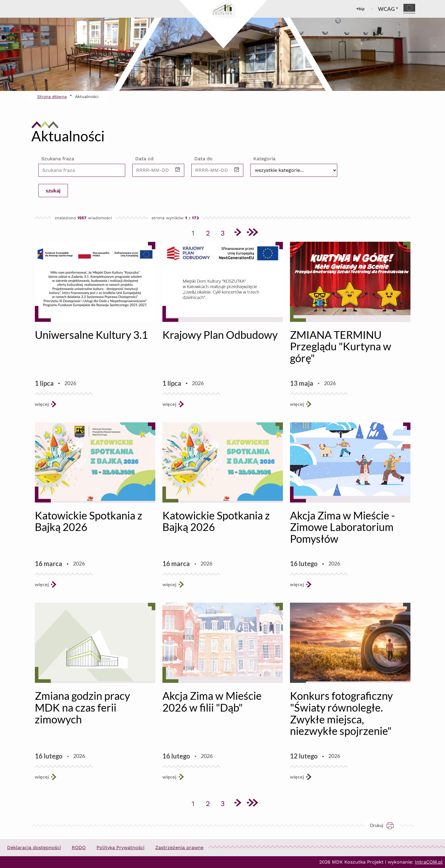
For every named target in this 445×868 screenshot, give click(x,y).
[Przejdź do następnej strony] (237, 233)
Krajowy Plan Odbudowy (220, 335)
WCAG (388, 9)
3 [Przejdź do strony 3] (225, 232)
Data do (203, 159)
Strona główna (52, 97)
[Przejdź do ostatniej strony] (252, 233)
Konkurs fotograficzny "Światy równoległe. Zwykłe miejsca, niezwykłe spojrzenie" (341, 713)
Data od (144, 159)
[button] (178, 170)
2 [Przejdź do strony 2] (210, 232)
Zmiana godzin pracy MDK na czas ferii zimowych (82, 707)
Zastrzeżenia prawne (179, 847)
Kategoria (264, 159)
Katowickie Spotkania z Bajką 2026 (89, 521)
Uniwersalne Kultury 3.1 (91, 335)
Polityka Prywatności (120, 847)
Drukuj (385, 825)
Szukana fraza (58, 159)
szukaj (53, 190)
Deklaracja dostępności (34, 847)
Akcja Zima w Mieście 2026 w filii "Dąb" (212, 702)
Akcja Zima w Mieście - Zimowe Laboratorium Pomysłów (342, 527)
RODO (79, 847)
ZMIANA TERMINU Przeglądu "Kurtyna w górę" (341, 346)
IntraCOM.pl (429, 862)
